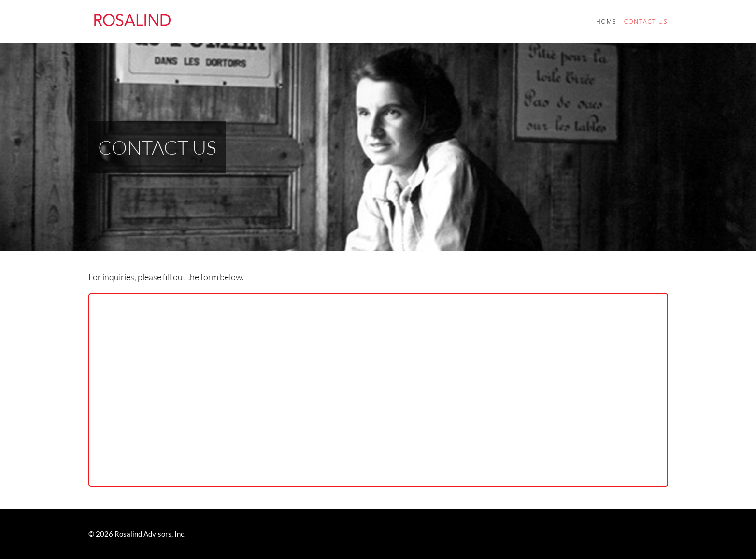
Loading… (378, 390)
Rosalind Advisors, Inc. (150, 534)
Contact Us (646, 21)
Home (606, 21)
